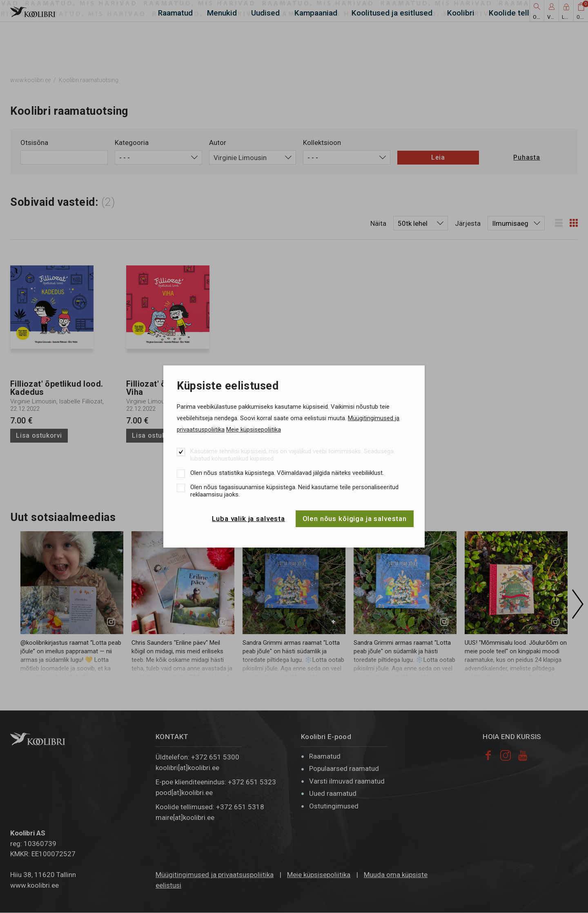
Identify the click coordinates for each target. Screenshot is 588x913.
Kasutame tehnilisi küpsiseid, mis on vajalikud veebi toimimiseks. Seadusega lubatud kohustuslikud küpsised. (292, 455)
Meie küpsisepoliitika (254, 430)
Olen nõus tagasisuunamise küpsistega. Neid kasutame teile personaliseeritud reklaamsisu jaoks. (294, 491)
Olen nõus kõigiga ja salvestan (355, 519)
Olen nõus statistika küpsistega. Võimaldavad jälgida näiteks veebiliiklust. (287, 473)
